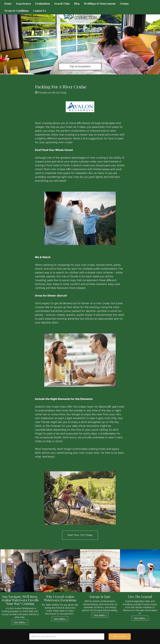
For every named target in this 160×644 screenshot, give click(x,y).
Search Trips (62, 4)
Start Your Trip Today (80, 535)
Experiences (23, 4)
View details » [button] (20, 622)
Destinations (43, 4)
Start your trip (120, 636)
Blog (77, 4)
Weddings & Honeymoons (100, 4)
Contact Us (39, 11)
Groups (124, 4)
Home (8, 4)
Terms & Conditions (16, 11)
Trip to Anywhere (80, 66)
